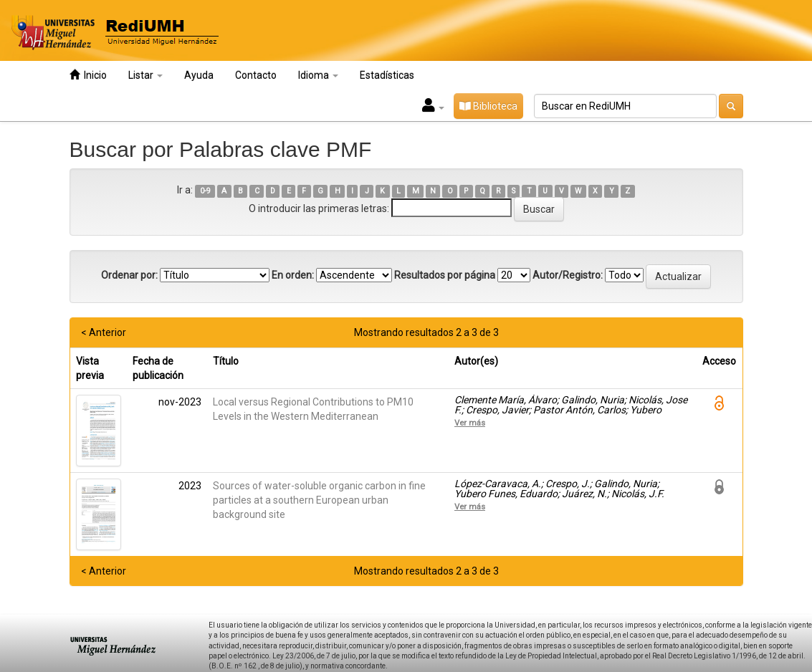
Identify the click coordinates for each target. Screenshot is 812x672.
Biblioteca (488, 106)
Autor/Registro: (568, 275)
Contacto (256, 75)
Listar (145, 75)
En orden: (293, 275)
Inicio (88, 75)
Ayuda (199, 75)
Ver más (470, 423)
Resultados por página (445, 275)
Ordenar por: (129, 275)
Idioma (318, 75)
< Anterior (104, 332)
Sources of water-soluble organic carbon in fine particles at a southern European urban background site (319, 500)
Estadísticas (387, 75)
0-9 (205, 191)
